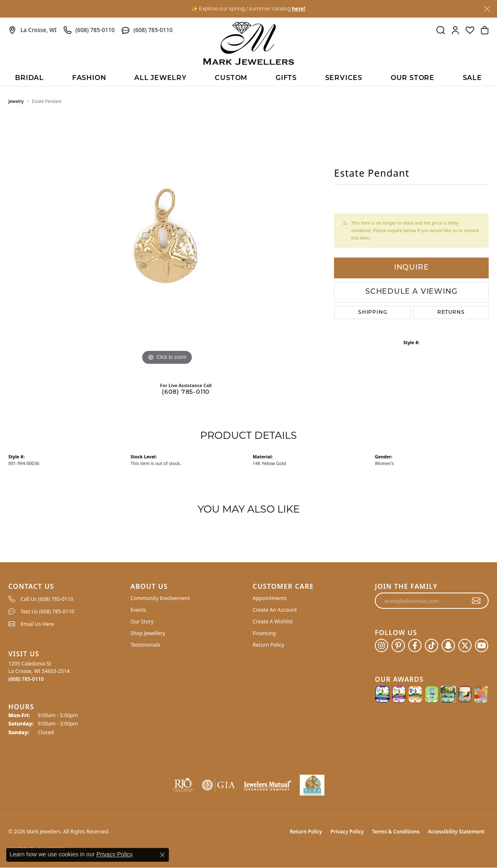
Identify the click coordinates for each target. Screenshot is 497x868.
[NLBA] (312, 785)
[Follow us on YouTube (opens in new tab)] (482, 645)
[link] (33, 30)
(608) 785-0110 (186, 392)
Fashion (89, 78)
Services (344, 78)
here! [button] (299, 9)
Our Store (413, 78)
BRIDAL (29, 78)
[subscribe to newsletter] (476, 601)
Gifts (286, 78)
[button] (441, 30)
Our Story (142, 622)
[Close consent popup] (162, 855)
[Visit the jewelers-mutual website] (267, 785)
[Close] (487, 9)
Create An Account (275, 610)
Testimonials (146, 645)
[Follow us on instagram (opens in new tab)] (382, 645)
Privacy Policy (347, 832)
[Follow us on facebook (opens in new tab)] (415, 645)
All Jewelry (161, 78)
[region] (167, 242)
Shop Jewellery (148, 633)
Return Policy (269, 645)
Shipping (373, 313)
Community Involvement (160, 598)
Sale (472, 78)
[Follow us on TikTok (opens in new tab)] (432, 645)
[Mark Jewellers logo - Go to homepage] (248, 43)
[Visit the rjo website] (183, 785)
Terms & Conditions (396, 832)
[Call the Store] (26, 679)
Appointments (270, 598)
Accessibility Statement (456, 832)
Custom (231, 78)
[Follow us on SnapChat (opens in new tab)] (448, 645)
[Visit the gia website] (218, 785)
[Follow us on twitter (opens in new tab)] (465, 645)
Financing (264, 633)
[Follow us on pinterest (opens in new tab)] (398, 645)
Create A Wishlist (273, 622)
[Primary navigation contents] (248, 78)
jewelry (16, 101)
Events (138, 610)
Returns (451, 313)
